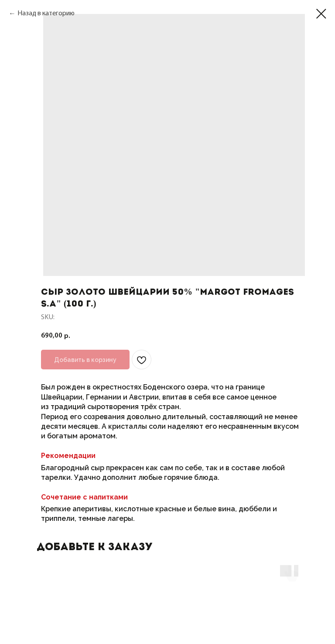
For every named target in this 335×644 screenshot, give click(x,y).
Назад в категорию (46, 14)
